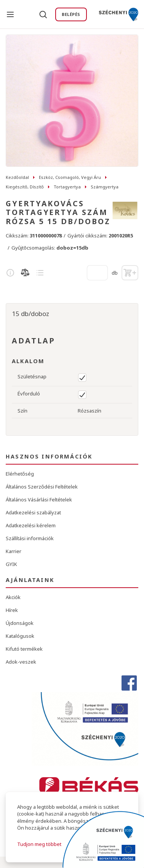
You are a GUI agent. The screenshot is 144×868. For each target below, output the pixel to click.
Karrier (14, 551)
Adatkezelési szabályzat (33, 512)
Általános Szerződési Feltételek (42, 487)
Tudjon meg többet (39, 844)
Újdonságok (20, 623)
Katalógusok (20, 636)
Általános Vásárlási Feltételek (39, 500)
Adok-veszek (21, 662)
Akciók (13, 597)
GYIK (11, 564)
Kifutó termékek (24, 649)
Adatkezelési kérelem (31, 525)
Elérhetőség (20, 474)
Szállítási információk (30, 538)
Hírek (12, 610)
